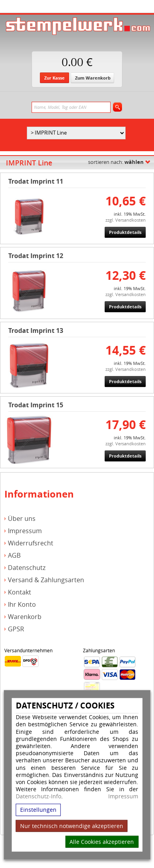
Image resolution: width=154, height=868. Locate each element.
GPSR (16, 629)
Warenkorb (25, 617)
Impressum (123, 796)
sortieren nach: (116, 162)
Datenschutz (27, 568)
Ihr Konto (22, 605)
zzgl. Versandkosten (126, 220)
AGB (14, 556)
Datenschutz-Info (38, 796)
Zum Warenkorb (93, 78)
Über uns (22, 519)
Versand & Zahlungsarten (46, 580)
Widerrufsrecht (31, 543)
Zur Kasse (54, 78)
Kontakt (20, 592)
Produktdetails (125, 232)
